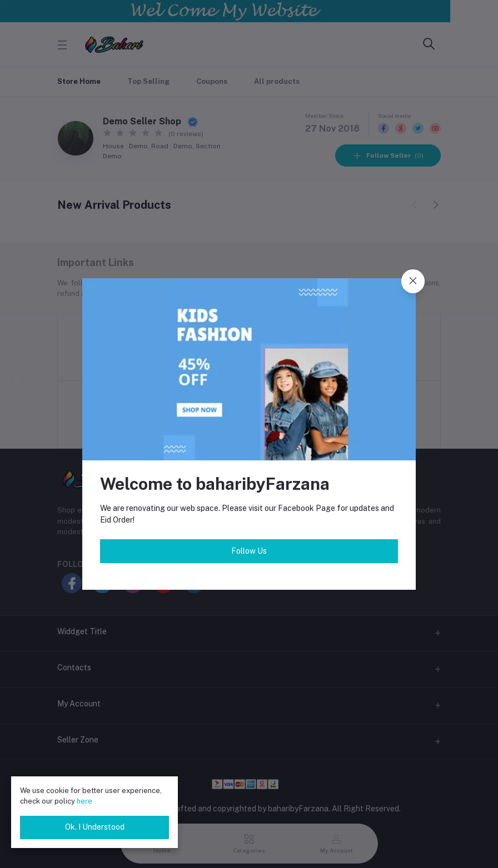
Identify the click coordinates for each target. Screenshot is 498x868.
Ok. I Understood (95, 827)
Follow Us (249, 551)
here (84, 801)
